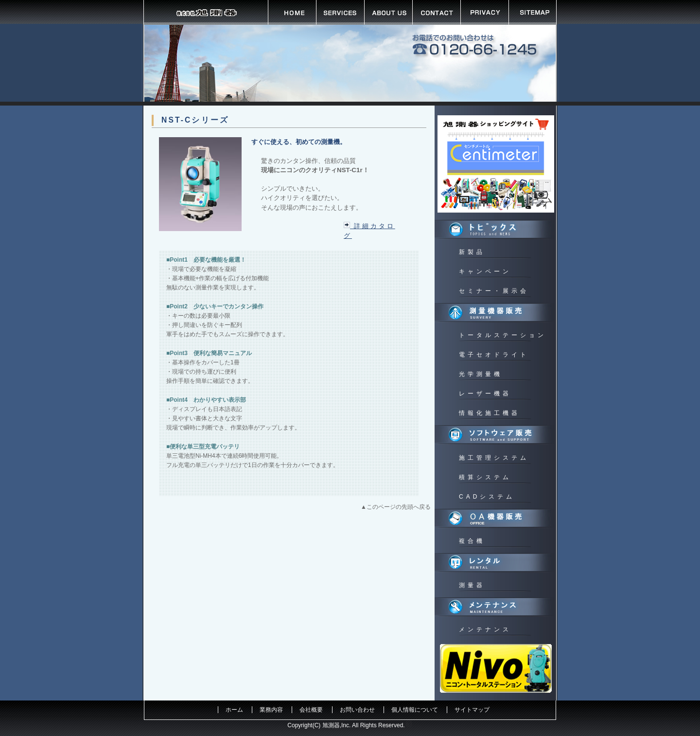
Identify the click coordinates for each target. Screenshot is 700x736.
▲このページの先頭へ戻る (396, 507)
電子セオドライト (494, 355)
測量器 (472, 585)
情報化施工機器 (490, 413)
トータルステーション (503, 335)
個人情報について (415, 710)
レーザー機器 (485, 394)
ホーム (234, 710)
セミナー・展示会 (494, 291)
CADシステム (487, 497)
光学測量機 (481, 374)
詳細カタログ (369, 231)
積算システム (485, 477)
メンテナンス (485, 629)
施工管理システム (494, 458)
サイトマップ (472, 710)
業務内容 (271, 710)
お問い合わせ (357, 710)
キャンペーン (485, 271)
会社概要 (311, 710)
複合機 (472, 541)
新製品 (472, 252)
